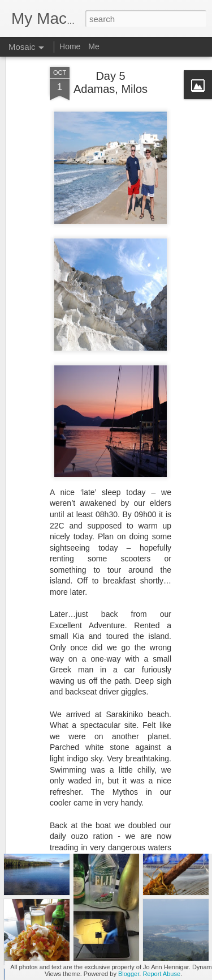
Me (94, 46)
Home (70, 46)
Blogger (129, 974)
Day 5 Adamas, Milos (111, 60)
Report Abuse (161, 974)
